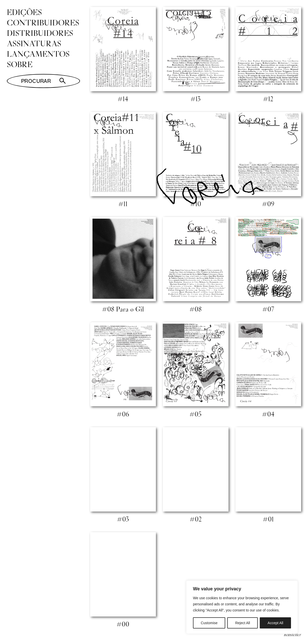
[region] (242, 607)
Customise (209, 623)
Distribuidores (40, 33)
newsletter (293, 634)
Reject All (242, 623)
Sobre (20, 64)
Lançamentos (38, 54)
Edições (24, 12)
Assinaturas (34, 43)
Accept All (275, 623)
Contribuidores (43, 22)
